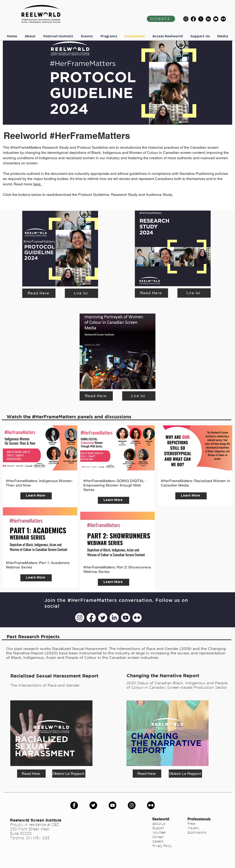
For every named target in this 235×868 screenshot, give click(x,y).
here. (37, 184)
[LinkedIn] (208, 19)
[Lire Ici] (81, 293)
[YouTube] (112, 805)
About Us (159, 824)
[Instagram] (186, 19)
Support (158, 828)
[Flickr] (223, 19)
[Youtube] (216, 19)
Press (191, 824)
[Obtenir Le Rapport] (69, 774)
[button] (59, 36)
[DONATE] (161, 19)
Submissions (197, 833)
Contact (158, 837)
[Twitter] (103, 618)
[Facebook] (193, 19)
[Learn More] (36, 496)
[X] (201, 19)
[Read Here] (39, 293)
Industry (193, 828)
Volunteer (159, 833)
